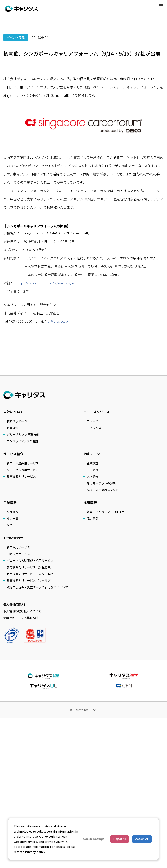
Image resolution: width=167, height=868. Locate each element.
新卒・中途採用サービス (23, 463)
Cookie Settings (94, 839)
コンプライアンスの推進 (23, 441)
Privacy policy (35, 852)
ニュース (92, 421)
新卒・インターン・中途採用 (106, 512)
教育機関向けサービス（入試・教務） (31, 574)
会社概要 (13, 512)
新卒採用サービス (18, 547)
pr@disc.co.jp (57, 321)
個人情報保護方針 (15, 604)
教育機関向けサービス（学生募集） (30, 567)
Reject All (120, 839)
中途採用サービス (18, 554)
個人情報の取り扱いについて (22, 611)
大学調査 (93, 476)
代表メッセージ (17, 421)
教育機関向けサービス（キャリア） (30, 580)
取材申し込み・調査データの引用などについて (37, 587)
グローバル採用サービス (23, 470)
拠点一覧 (13, 518)
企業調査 (93, 463)
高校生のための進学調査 (103, 490)
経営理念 (13, 428)
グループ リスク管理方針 (23, 434)
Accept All (142, 839)
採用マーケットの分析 (101, 483)
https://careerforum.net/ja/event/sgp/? (46, 283)
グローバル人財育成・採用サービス (30, 560)
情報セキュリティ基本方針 (21, 618)
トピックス (94, 428)
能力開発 (93, 518)
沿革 (10, 525)
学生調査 (93, 470)
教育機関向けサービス (21, 476)
